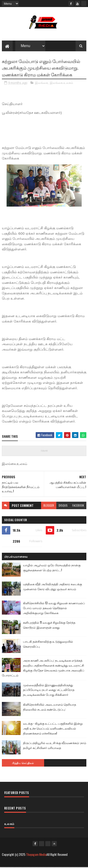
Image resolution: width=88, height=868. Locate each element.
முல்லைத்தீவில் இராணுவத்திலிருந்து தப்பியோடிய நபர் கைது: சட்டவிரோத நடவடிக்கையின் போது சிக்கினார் (49, 690)
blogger (49, 506)
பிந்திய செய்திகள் (23, 764)
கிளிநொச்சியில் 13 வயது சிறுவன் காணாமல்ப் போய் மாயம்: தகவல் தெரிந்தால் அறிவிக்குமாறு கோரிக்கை (54, 608)
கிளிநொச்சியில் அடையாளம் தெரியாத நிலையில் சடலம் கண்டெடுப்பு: (50, 707)
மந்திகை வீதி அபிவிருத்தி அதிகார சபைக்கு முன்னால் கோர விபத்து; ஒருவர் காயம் (52, 587)
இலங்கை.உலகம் (61, 83)
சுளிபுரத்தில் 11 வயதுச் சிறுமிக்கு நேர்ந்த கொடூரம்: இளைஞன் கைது (49, 625)
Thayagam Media (36, 855)
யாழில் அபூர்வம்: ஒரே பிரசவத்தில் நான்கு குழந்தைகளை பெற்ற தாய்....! (52, 568)
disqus (63, 506)
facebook (78, 506)
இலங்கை (41, 83)
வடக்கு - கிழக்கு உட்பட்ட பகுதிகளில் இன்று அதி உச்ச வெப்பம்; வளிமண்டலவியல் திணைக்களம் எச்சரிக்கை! (53, 729)
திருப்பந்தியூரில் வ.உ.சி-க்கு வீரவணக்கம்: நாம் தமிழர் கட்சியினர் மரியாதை (55, 746)
